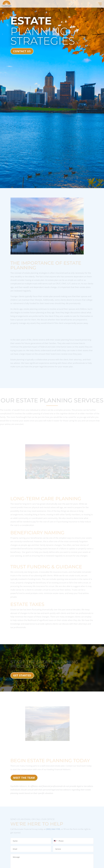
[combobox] (55, 841)
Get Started (22, 675)
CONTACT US (22, 51)
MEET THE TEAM (24, 778)
